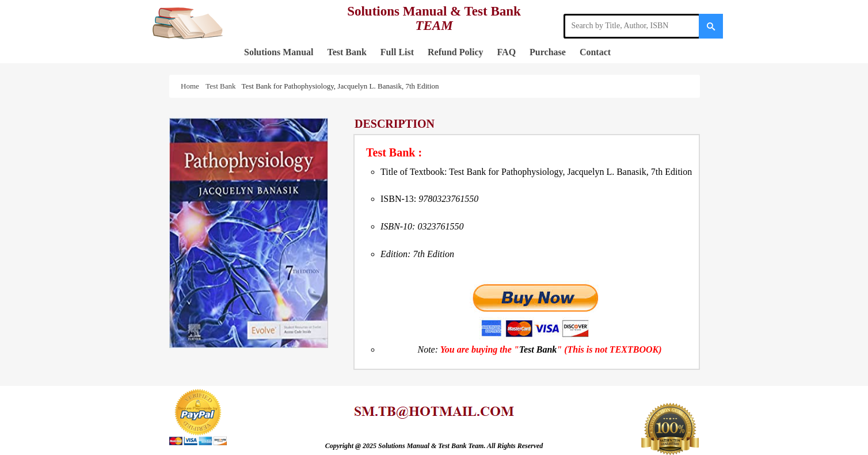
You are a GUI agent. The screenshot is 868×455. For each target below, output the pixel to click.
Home (192, 86)
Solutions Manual (279, 52)
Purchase (548, 52)
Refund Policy (455, 52)
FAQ (507, 52)
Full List (397, 52)
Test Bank (347, 52)
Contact (595, 52)
